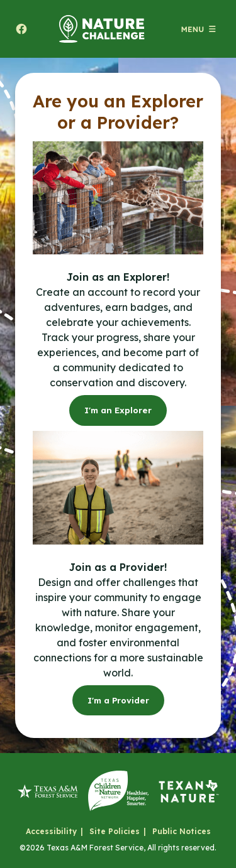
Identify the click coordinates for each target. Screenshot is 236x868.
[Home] (102, 29)
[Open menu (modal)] (198, 29)
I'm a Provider (118, 700)
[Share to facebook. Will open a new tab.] (21, 29)
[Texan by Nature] (189, 791)
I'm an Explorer (118, 410)
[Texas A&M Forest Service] (48, 791)
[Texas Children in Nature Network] (118, 791)
